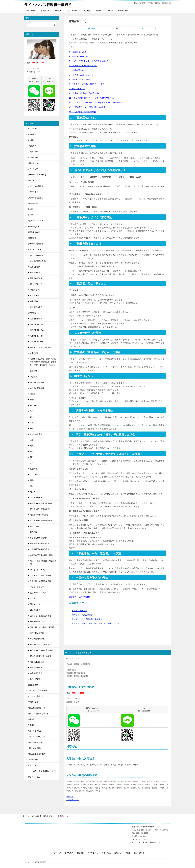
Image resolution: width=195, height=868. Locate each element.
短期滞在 (99, 11)
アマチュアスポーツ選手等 (41, 575)
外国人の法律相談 (35, 748)
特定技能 (34, 405)
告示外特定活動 (36, 679)
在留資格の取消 (36, 307)
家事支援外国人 (36, 668)
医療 (32, 440)
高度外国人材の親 (37, 633)
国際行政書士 (33, 238)
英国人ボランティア (38, 593)
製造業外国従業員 (37, 662)
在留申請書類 (33, 760)
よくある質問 (33, 157)
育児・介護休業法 (35, 731)
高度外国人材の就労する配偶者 (42, 627)
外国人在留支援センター (37, 708)
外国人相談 (86, 11)
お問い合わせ (72, 11)
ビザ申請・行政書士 (35, 244)
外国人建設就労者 (37, 622)
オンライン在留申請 (35, 186)
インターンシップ (37, 587)
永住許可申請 (35, 290)
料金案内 (58, 11)
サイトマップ (33, 169)
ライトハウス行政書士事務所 (49, 4)
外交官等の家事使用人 (39, 538)
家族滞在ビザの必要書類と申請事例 (87, 619)
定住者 (33, 492)
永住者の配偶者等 (37, 388)
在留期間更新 (35, 267)
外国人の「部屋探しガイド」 (39, 714)
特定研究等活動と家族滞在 (41, 644)
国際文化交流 (35, 604)
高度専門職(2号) (36, 342)
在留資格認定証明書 (38, 261)
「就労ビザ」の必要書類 (37, 691)
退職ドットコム (34, 777)
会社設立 (31, 719)
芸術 (32, 417)
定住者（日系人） (37, 497)
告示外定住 (34, 526)
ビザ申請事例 (123, 11)
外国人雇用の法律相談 (36, 754)
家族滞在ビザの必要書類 (82, 615)
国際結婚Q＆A (33, 226)
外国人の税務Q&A (35, 742)
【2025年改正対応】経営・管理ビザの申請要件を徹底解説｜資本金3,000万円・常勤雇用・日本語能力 (44, 362)
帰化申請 (31, 215)
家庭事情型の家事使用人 (40, 544)
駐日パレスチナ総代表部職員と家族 (43, 562)
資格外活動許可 (36, 284)
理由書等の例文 (34, 203)
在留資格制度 (33, 702)
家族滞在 (34, 377)
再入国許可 (34, 301)
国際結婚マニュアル (35, 221)
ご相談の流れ (33, 152)
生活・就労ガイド (35, 249)
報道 (32, 428)
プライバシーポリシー (36, 737)
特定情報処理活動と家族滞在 (41, 650)
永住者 (33, 394)
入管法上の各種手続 (35, 255)
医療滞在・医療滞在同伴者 (41, 616)
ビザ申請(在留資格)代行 (37, 175)
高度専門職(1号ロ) (37, 330)
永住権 (110, 11)
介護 (32, 463)
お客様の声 (32, 146)
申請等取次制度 (34, 232)
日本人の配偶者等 (37, 382)
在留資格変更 (35, 273)
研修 (32, 486)
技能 (32, 400)
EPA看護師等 (35, 610)
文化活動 (34, 474)
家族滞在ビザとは (79, 611)
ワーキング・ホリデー (39, 570)
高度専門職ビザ (36, 318)
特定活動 (34, 532)
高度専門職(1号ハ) (37, 336)
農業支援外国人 (36, 673)
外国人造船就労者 (37, 639)
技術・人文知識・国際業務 (41, 347)
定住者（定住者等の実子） (41, 509)
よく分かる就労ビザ (35, 696)
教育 (32, 451)
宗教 (32, 423)
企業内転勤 (34, 353)
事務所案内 (45, 11)
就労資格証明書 (36, 278)
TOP (39, 816)
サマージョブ (35, 598)
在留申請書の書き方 (35, 198)
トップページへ (73, 800)
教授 (32, 411)
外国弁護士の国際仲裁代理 (41, 581)
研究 (32, 446)
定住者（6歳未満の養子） (40, 515)
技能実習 (34, 469)
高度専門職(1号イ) (37, 324)
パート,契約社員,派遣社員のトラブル (42, 771)
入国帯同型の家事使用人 (40, 549)
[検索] (42, 25)
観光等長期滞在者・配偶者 (41, 656)
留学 (32, 480)
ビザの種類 (32, 313)
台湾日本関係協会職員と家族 (41, 555)
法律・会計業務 (36, 434)
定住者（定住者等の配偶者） (41, 503)
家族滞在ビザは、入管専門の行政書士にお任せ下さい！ (96, 623)
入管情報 (31, 725)
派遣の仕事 (32, 765)
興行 (32, 457)
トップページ (31, 11)
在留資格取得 (35, 296)
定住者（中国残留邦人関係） (41, 520)
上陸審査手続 (33, 685)
